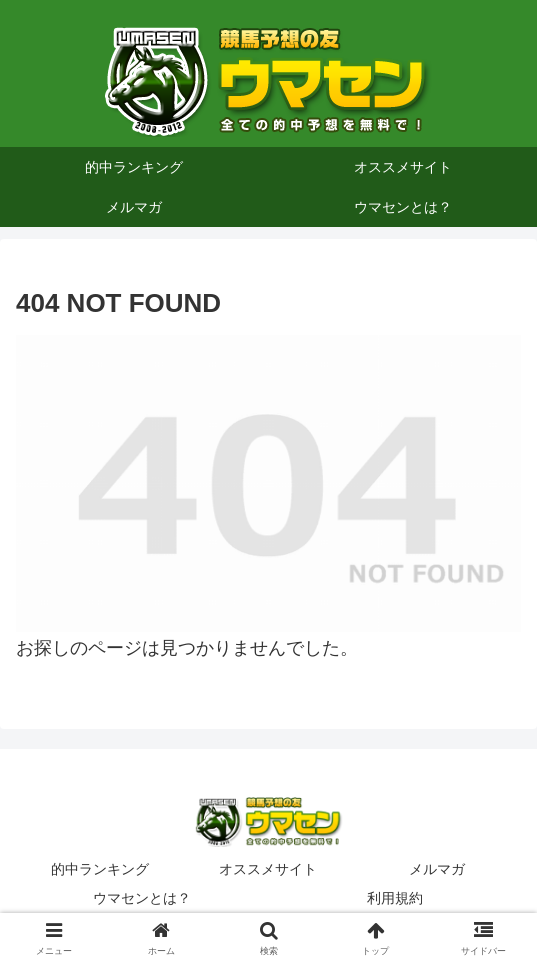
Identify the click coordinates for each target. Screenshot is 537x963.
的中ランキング (100, 869)
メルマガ (437, 869)
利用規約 (395, 898)
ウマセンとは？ (142, 898)
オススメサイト (268, 869)
